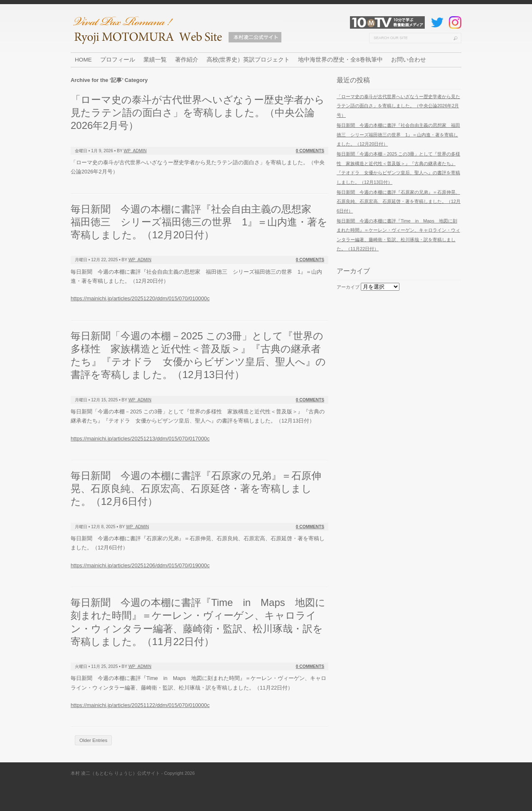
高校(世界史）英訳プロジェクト (248, 60)
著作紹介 (187, 60)
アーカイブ (348, 287)
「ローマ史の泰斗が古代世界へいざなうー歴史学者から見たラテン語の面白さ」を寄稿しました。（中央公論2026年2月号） (198, 113)
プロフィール (118, 60)
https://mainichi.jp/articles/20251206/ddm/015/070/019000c (140, 565)
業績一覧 (155, 60)
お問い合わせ (409, 60)
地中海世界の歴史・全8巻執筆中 (340, 60)
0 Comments (310, 151)
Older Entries (93, 740)
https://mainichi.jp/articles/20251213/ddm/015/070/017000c (140, 439)
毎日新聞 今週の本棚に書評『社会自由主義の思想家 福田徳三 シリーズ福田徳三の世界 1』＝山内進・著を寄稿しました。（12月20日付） (199, 222)
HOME (83, 60)
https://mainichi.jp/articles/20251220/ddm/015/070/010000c (140, 298)
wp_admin (135, 151)
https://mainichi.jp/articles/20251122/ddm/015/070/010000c (140, 705)
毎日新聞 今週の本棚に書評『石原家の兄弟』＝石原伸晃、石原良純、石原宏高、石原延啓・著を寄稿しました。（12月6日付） (196, 488)
